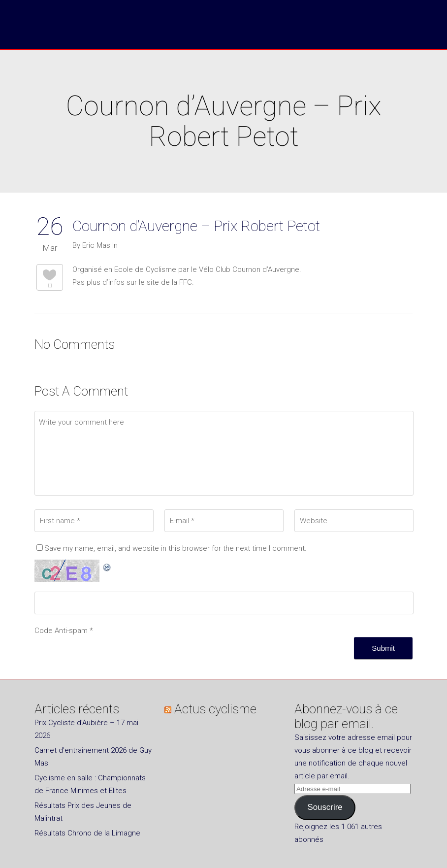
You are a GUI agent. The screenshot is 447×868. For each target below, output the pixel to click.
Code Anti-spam (61, 631)
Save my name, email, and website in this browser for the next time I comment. (176, 548)
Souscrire (325, 807)
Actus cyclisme (215, 709)
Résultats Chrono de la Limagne (87, 833)
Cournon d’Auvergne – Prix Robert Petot (196, 226)
